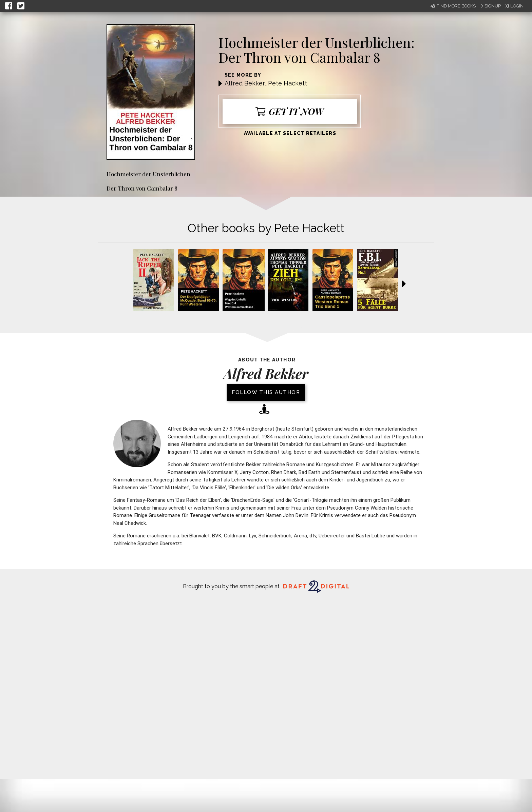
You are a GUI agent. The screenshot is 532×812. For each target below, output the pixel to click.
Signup (490, 6)
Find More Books (453, 6)
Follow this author (266, 392)
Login (514, 6)
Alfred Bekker (245, 83)
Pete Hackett (288, 83)
